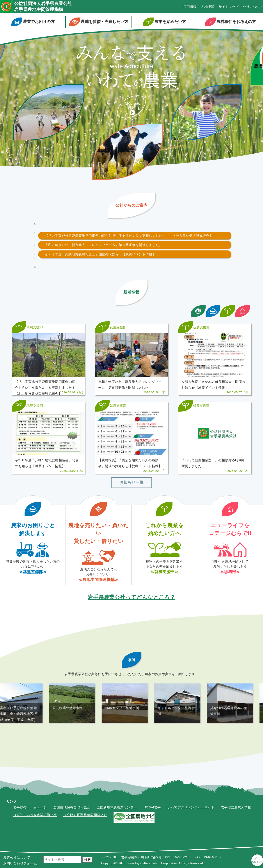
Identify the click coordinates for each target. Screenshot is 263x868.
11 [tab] (35, 267)
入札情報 (207, 7)
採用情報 (190, 7)
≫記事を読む (48, 362)
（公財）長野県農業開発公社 (85, 827)
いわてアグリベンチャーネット (191, 819)
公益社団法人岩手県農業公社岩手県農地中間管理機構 (43, 6)
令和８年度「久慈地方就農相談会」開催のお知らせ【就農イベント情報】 (100, 254)
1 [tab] (35, 224)
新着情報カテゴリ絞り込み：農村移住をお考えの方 (243, 311)
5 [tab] (35, 241)
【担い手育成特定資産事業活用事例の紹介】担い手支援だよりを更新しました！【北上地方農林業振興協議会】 (129, 236)
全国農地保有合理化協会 (72, 819)
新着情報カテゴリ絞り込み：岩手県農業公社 (198, 311)
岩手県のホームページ (30, 819)
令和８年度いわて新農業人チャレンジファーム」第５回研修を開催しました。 (104, 245)
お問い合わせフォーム (20, 863)
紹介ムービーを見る (132, 107)
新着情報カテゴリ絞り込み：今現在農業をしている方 (213, 311)
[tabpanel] (135, 236)
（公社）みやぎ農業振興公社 (35, 827)
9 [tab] (35, 259)
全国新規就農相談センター (117, 819)
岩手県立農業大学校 (236, 819)
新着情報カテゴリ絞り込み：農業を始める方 (228, 311)
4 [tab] (35, 237)
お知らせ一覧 (131, 494)
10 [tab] (35, 263)
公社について (253, 7)
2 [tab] (35, 228)
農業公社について (17, 857)
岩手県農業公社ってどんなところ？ (131, 609)
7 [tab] (35, 250)
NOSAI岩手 (152, 819)
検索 (87, 860)
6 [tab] (35, 246)
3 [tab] (35, 232)
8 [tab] (35, 254)
